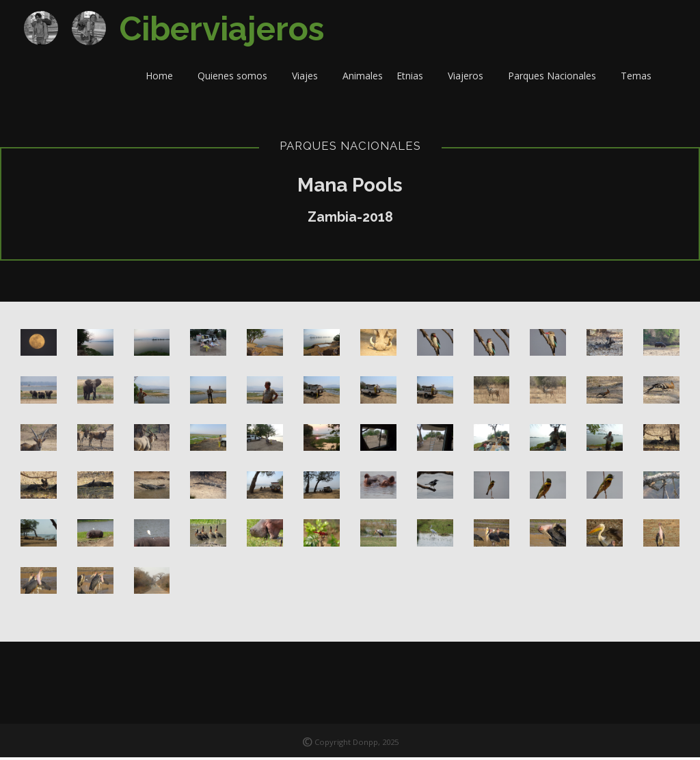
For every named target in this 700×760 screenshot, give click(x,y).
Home (165, 78)
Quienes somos (238, 78)
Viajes (310, 78)
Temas (642, 78)
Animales (363, 78)
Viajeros (471, 78)
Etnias (415, 78)
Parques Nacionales (557, 78)
